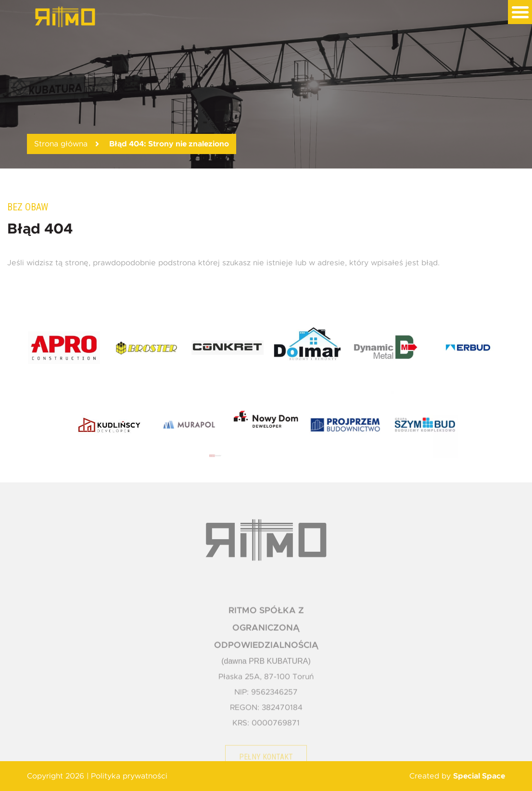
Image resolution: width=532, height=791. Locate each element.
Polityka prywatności (129, 776)
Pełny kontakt (266, 764)
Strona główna (61, 144)
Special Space (479, 776)
